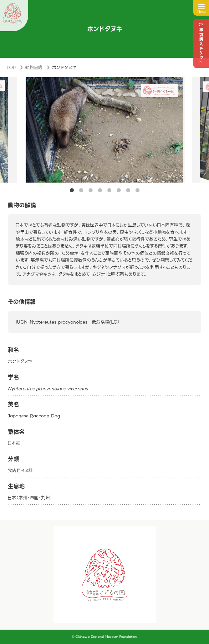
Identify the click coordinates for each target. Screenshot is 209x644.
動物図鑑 (34, 68)
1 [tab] (72, 190)
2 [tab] (81, 190)
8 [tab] (137, 190)
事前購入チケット (201, 46)
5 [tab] (109, 190)
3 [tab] (90, 190)
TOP (11, 68)
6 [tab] (119, 190)
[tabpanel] (105, 130)
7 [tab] (128, 190)
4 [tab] (100, 190)
